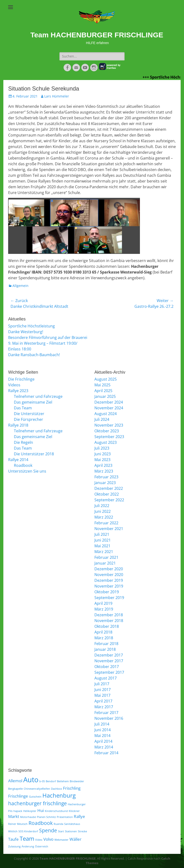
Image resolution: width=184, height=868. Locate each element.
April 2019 (103, 603)
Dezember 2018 (109, 615)
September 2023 (109, 437)
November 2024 (109, 408)
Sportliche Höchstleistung (32, 326)
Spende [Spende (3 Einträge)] (48, 830)
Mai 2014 (102, 736)
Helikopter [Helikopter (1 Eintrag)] (30, 811)
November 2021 (109, 529)
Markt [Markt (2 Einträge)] (14, 816)
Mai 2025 (102, 385)
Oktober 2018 (107, 626)
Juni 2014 (103, 730)
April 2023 (103, 465)
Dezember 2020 (109, 569)
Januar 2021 (105, 563)
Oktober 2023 (107, 431)
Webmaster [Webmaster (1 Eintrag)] (61, 840)
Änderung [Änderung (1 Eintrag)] (28, 846)
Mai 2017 (102, 695)
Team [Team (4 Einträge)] (27, 838)
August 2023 (106, 442)
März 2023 (104, 471)
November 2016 (109, 718)
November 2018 (109, 621)
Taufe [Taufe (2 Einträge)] (13, 839)
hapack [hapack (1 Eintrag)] (18, 811)
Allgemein (20, 286)
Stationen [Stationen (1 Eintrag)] (71, 831)
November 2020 (109, 575)
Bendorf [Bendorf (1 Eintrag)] (51, 781)
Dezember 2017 (109, 655)
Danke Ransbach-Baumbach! (34, 355)
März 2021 (104, 552)
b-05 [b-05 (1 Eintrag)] (42, 781)
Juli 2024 (102, 419)
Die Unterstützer (29, 414)
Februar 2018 (106, 644)
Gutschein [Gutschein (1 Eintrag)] (35, 797)
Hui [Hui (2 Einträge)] (41, 810)
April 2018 (103, 632)
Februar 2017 (106, 713)
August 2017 (106, 678)
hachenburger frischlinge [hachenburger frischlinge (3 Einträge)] (37, 803)
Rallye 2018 (18, 425)
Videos (14, 385)
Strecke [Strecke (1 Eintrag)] (82, 831)
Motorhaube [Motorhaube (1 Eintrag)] (28, 817)
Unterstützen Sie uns (27, 471)
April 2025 (103, 391)
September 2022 (109, 500)
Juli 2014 (102, 724)
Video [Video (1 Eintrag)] (39, 840)
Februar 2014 (106, 753)
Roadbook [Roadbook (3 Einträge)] (41, 823)
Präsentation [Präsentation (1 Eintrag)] (65, 817)
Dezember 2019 (109, 580)
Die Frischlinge (21, 379)
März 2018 (104, 638)
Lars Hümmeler (57, 96)
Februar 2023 (106, 477)
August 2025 (106, 379)
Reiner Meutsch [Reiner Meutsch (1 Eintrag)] (18, 824)
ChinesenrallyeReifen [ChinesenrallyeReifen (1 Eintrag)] (37, 789)
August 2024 (106, 414)
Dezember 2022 (109, 488)
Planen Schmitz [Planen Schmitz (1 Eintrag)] (46, 817)
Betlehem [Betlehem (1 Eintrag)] (63, 781)
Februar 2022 (106, 523)
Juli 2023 (102, 448)
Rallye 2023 (18, 391)
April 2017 (103, 701)
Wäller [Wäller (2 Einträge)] (75, 839)
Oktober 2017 (107, 667)
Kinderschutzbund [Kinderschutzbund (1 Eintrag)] (56, 811)
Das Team (23, 408)
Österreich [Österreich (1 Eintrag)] (42, 846)
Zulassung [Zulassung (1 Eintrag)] (14, 846)
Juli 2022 (102, 506)
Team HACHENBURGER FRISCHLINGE (97, 35)
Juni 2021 (103, 540)
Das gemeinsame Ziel (33, 402)
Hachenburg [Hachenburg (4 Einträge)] (59, 795)
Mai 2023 (102, 460)
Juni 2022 (103, 511)
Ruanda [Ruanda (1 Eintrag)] (58, 824)
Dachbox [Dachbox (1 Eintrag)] (57, 789)
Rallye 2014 (18, 460)
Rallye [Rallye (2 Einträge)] (79, 816)
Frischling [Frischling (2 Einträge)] (72, 788)
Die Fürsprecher (29, 419)
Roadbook (23, 465)
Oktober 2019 (107, 592)
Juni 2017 (103, 690)
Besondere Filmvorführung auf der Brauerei (48, 337)
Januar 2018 (105, 649)
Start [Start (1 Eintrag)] (61, 831)
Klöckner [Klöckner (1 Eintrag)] (74, 811)
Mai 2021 (102, 546)
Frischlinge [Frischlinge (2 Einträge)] (18, 796)
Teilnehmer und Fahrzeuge (38, 396)
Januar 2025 (105, 396)
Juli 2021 (102, 534)
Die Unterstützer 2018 (34, 454)
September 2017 (109, 672)
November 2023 (109, 425)
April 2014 (103, 741)
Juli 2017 (102, 684)
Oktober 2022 (107, 494)
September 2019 (109, 598)
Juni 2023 (103, 454)
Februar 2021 (106, 557)
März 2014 (104, 747)
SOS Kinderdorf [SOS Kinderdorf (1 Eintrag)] (28, 831)
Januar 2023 (105, 483)
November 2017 (109, 661)
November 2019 (109, 586)
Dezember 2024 (109, 402)
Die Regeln (23, 442)
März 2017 (104, 707)
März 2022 (104, 517)
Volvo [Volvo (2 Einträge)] (48, 839)
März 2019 (104, 609)
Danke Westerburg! (26, 332)
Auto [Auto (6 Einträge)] (31, 780)
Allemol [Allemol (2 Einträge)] (15, 781)
